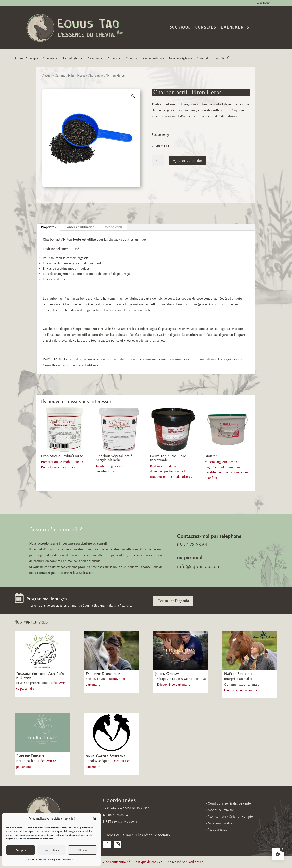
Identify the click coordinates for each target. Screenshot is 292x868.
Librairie (219, 58)
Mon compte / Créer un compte (230, 817)
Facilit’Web (195, 862)
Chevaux (49, 58)
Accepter (21, 850)
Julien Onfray (167, 674)
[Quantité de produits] (158, 161)
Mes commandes (220, 823)
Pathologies (71, 58)
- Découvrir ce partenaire (173, 685)
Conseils (206, 28)
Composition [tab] (113, 227)
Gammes (93, 58)
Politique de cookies (36, 860)
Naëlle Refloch (238, 674)
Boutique (180, 28)
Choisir (82, 850)
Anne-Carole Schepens (105, 756)
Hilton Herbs (77, 76)
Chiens (112, 58)
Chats (130, 58)
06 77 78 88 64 (192, 545)
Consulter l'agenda (173, 601)
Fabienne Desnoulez (103, 674)
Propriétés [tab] (48, 227)
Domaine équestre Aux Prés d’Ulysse (40, 676)
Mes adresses (217, 830)
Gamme (60, 76)
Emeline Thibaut (30, 756)
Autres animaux (153, 58)
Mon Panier (264, 3)
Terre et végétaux (180, 58)
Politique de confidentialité (61, 860)
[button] (95, 819)
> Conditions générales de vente (228, 803)
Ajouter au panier (187, 161)
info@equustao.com (199, 566)
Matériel (202, 58)
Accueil (47, 76)
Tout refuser (52, 850)
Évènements (235, 28)
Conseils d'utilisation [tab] (79, 227)
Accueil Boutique (26, 58)
